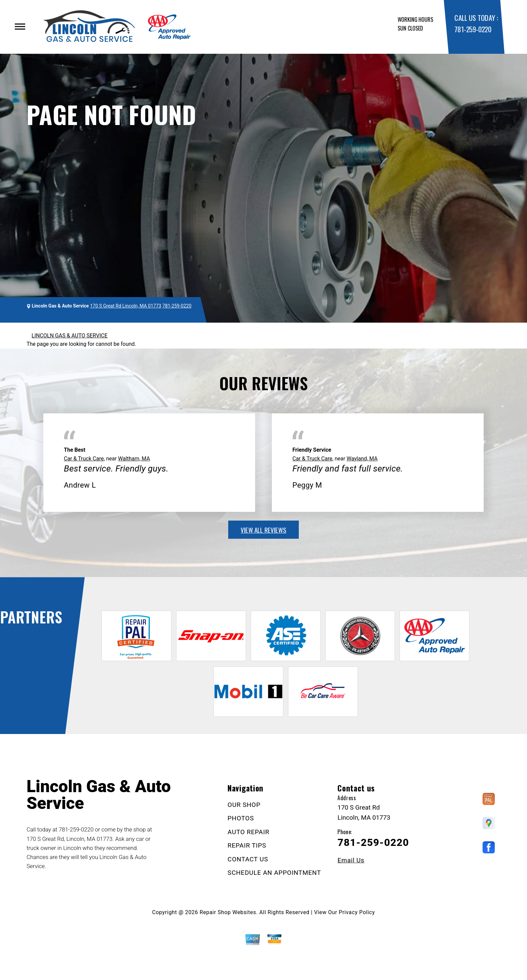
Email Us (351, 860)
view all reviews (263, 530)
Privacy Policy (357, 912)
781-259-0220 (473, 29)
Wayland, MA (362, 459)
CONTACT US (248, 859)
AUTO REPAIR (248, 832)
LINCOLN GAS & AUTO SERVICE (70, 336)
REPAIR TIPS (247, 845)
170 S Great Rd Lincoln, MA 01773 (126, 306)
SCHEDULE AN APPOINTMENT (274, 873)
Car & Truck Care (84, 459)
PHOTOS (241, 818)
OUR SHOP (244, 805)
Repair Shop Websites (228, 912)
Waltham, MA (134, 459)
